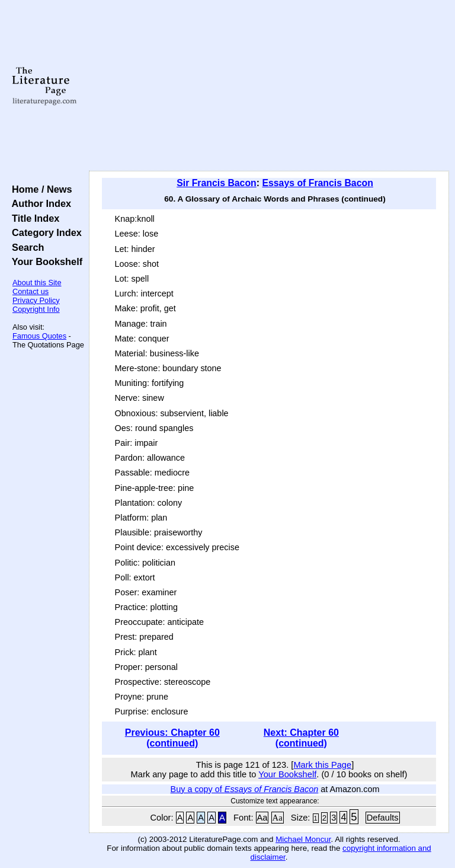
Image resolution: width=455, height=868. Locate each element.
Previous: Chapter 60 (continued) (172, 738)
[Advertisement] (269, 86)
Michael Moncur (303, 839)
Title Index (33, 218)
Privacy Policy (36, 300)
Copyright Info (36, 309)
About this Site (37, 283)
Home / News (39, 189)
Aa (262, 818)
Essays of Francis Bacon (317, 183)
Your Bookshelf (44, 261)
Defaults (383, 818)
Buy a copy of (245, 789)
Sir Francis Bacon (217, 183)
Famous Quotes (39, 336)
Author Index (39, 203)
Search (25, 247)
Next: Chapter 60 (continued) (301, 738)
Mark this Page (322, 765)
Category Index (44, 232)
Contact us (31, 291)
